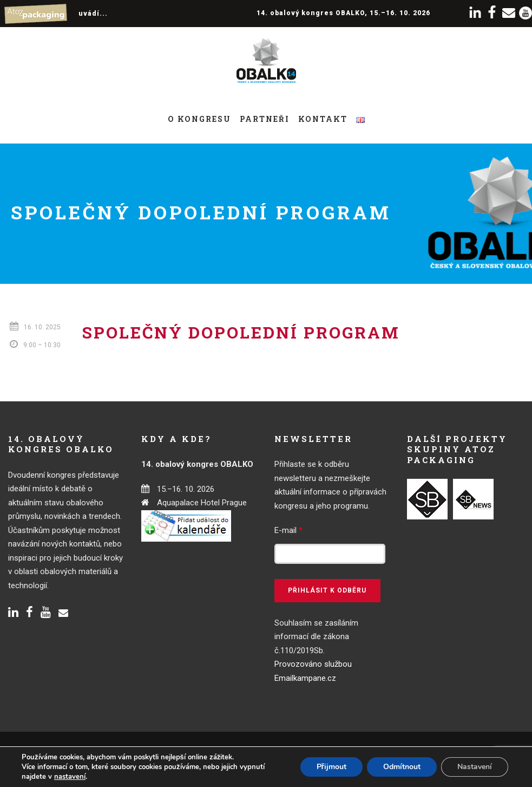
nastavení (70, 777)
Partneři (265, 119)
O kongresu (199, 119)
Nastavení (475, 767)
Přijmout (331, 767)
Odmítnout (402, 767)
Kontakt (323, 119)
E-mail (288, 530)
